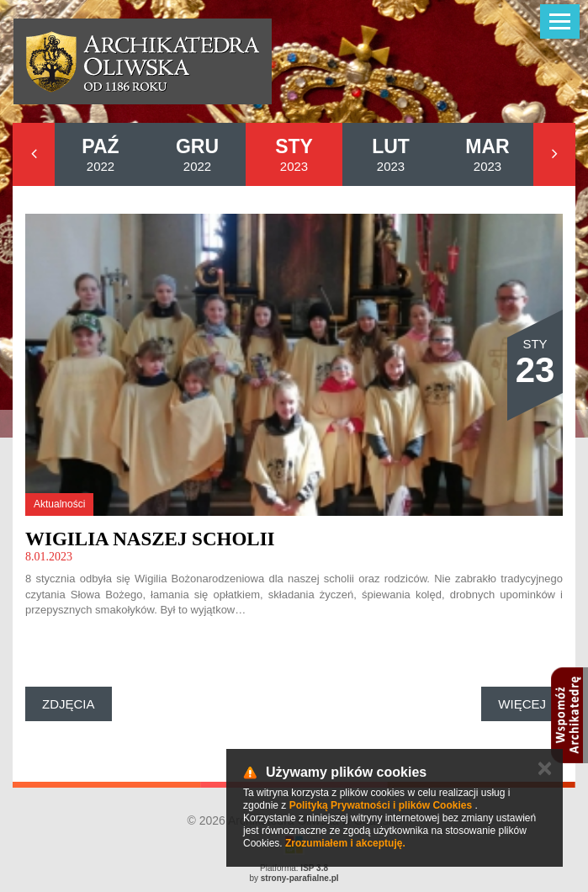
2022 (100, 154)
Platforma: (294, 868)
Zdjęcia (69, 704)
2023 (294, 154)
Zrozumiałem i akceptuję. (345, 843)
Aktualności (59, 504)
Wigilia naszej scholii (150, 539)
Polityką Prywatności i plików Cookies (381, 805)
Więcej (522, 704)
